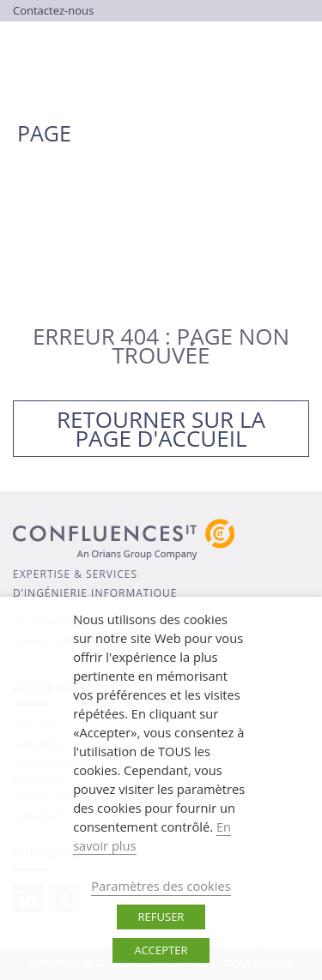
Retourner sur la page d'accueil (161, 429)
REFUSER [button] (161, 917)
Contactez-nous (53, 10)
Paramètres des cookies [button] (161, 886)
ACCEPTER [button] (161, 950)
